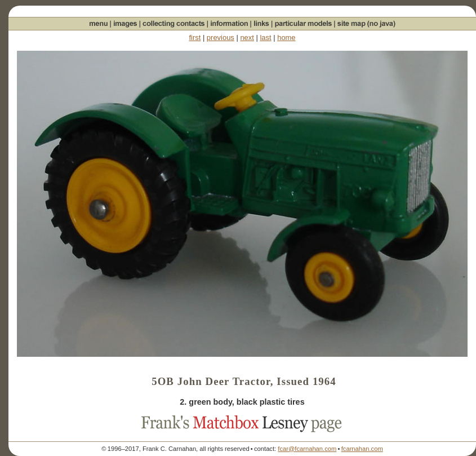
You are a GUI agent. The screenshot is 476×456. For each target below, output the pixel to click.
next (247, 37)
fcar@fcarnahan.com (307, 449)
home (286, 37)
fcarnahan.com (362, 449)
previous (221, 37)
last (265, 37)
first (195, 37)
